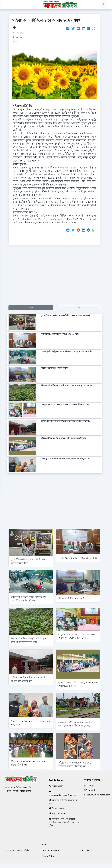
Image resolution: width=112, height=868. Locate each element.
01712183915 (58, 786)
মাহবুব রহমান (89, 786)
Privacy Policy (48, 856)
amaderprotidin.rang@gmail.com (64, 795)
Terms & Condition (50, 850)
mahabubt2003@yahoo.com (97, 795)
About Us (46, 845)
